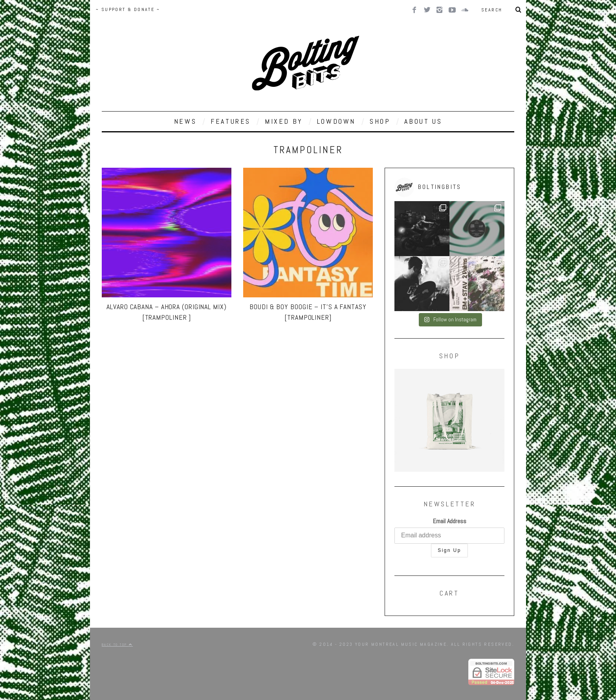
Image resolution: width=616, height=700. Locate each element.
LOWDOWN (336, 121)
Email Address (450, 521)
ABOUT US (423, 121)
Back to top (117, 645)
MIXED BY (284, 121)
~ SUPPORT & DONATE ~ (128, 9)
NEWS (185, 121)
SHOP (380, 121)
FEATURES (231, 121)
